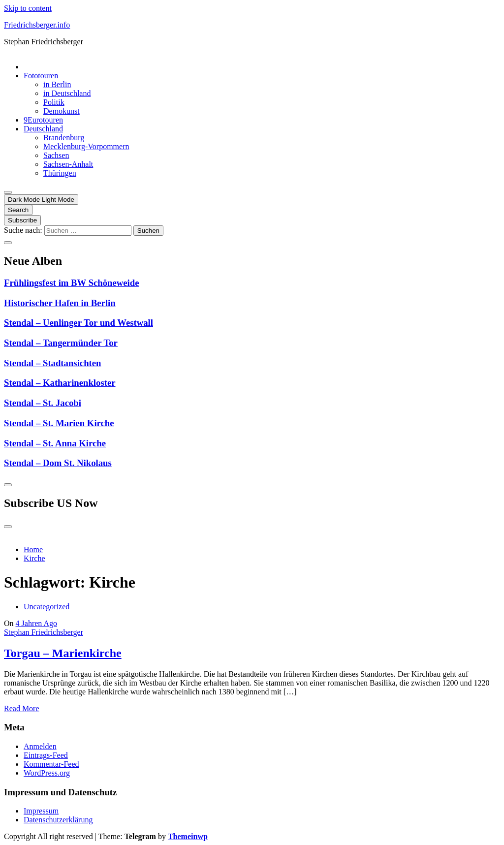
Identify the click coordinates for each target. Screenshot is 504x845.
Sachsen (56, 155)
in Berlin (57, 84)
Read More (22, 708)
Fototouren (41, 76)
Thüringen (60, 173)
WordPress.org (47, 773)
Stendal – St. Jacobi (43, 403)
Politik (54, 102)
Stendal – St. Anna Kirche (55, 443)
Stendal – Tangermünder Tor (61, 343)
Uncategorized (47, 607)
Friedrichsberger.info (37, 25)
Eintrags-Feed (46, 755)
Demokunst (62, 111)
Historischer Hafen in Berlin (60, 303)
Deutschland (43, 129)
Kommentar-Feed (51, 764)
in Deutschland (67, 93)
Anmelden (40, 746)
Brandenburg (64, 138)
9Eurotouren (43, 120)
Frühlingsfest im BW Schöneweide (72, 283)
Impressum (41, 811)
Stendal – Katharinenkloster (60, 383)
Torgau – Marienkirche (63, 653)
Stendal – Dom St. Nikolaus (58, 463)
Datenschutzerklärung (58, 820)
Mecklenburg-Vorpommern (86, 146)
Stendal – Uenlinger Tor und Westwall (79, 323)
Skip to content (28, 8)
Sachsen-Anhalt (68, 164)
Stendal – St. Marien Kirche (59, 423)
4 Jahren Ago (36, 623)
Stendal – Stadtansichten (52, 363)
